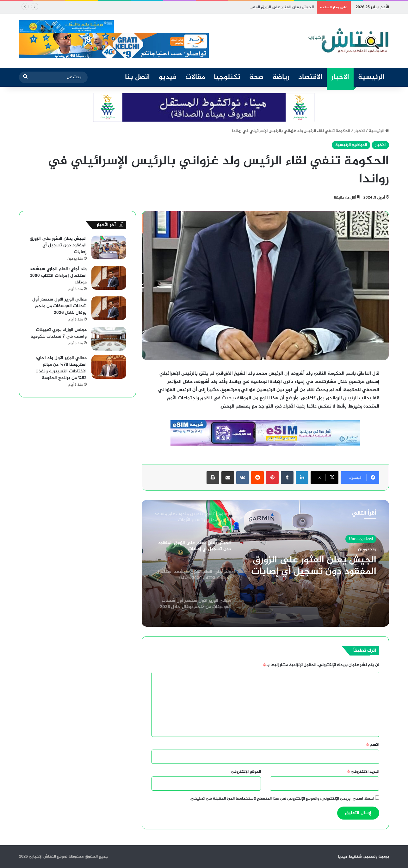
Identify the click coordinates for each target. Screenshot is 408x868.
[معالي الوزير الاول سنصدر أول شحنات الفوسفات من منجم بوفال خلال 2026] (109, 308)
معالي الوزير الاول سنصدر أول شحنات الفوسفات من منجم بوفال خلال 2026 (59, 306)
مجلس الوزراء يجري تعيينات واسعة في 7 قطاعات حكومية (59, 333)
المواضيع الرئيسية (351, 145)
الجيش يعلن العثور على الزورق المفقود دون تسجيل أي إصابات (314, 566)
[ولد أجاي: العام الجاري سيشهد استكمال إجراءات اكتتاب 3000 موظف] (109, 278)
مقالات (195, 77)
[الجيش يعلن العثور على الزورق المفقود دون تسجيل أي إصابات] (109, 247)
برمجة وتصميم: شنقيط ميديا (363, 857)
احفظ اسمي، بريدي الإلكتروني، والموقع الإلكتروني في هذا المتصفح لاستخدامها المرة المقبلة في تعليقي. (282, 799)
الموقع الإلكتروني (246, 772)
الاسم (373, 745)
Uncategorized (361, 539)
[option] (265, 563)
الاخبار (340, 77)
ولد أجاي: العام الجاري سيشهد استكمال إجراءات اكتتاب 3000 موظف (58, 276)
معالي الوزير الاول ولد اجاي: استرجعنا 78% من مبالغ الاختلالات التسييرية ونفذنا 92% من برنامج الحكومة (61, 368)
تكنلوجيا (227, 77)
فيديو (168, 77)
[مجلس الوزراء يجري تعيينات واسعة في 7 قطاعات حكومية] (109, 339)
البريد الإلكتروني (363, 772)
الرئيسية (371, 77)
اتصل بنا (137, 77)
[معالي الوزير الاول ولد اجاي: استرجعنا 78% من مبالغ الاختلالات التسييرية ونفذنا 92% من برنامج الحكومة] (109, 367)
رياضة (281, 77)
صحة (256, 77)
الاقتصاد (310, 77)
